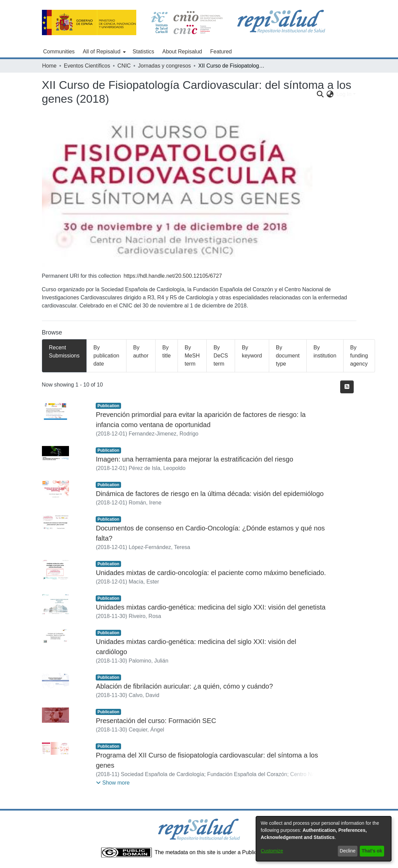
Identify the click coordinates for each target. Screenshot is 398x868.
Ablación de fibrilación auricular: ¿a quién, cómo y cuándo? (184, 686)
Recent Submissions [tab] (64, 352)
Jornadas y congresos (165, 66)
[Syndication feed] (347, 387)
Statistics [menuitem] (143, 52)
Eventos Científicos (87, 66)
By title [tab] (167, 352)
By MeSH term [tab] (192, 356)
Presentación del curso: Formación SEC (156, 721)
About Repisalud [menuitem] (182, 52)
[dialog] (324, 839)
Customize (272, 851)
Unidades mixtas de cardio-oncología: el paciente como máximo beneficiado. (211, 573)
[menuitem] (104, 52)
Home (50, 66)
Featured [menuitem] (221, 52)
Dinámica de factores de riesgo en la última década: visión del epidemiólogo (210, 494)
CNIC (124, 66)
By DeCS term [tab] (221, 356)
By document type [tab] (288, 356)
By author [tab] (141, 352)
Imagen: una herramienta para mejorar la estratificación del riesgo (194, 459)
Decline (348, 851)
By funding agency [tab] (359, 356)
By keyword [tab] (252, 352)
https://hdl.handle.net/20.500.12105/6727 (173, 276)
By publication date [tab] (106, 356)
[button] (113, 783)
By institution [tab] (325, 352)
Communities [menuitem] (59, 52)
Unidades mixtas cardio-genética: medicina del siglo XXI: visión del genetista (210, 607)
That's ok (372, 851)
